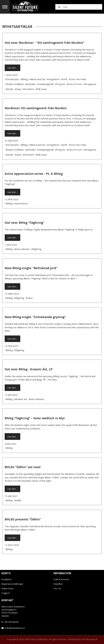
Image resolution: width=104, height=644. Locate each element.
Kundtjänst (6, 579)
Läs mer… (12, 68)
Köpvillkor (58, 584)
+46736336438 (11, 622)
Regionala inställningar (12, 584)
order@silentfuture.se (15, 628)
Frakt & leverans (61, 579)
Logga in (6, 593)
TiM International (89, 639)
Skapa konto (8, 588)
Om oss (57, 588)
